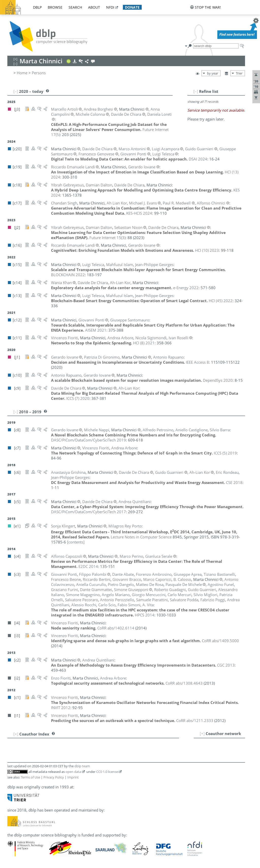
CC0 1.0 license (107, 772)
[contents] (76, 542)
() (107, 238)
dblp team (82, 766)
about (94, 7)
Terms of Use (30, 777)
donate (132, 7)
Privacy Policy (54, 777)
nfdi (110, 7)
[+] (202, 733)
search (75, 7)
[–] (196, 91)
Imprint (73, 777)
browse (55, 7)
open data (73, 772)
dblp (37, 7)
